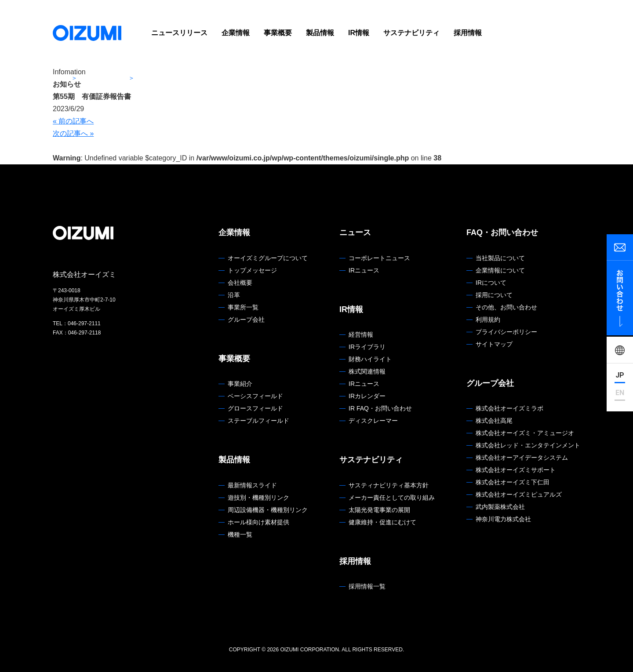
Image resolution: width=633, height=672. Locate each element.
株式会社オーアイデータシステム (522, 458)
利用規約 (488, 320)
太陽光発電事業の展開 (379, 510)
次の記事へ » (73, 133)
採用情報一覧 (367, 586)
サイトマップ (494, 344)
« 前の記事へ (73, 121)
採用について (494, 295)
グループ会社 (246, 320)
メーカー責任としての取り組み (392, 498)
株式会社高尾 (494, 421)
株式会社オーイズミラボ (509, 408)
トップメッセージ (252, 270)
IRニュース (364, 270)
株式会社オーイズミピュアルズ (519, 494)
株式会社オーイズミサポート (516, 470)
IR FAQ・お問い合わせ (380, 408)
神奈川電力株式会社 (503, 519)
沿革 (234, 295)
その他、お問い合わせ (506, 307)
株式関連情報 (367, 371)
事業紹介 (240, 384)
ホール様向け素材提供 (258, 522)
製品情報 (320, 33)
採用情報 (468, 33)
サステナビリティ (411, 33)
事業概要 (278, 33)
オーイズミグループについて (268, 258)
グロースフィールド (255, 408)
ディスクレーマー (373, 421)
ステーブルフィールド (258, 421)
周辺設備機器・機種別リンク (268, 510)
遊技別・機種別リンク (258, 498)
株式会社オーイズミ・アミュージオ (525, 433)
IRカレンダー (367, 396)
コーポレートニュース (379, 258)
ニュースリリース (179, 33)
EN (620, 393)
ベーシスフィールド (255, 396)
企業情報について (500, 270)
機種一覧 (240, 534)
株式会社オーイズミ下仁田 (513, 482)
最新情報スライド (252, 485)
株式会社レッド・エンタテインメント (528, 445)
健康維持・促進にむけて (382, 522)
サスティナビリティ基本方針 (389, 485)
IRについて (491, 283)
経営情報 (361, 334)
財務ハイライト (370, 359)
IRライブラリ (367, 347)
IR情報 (359, 33)
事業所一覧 (243, 307)
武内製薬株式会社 (500, 507)
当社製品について (500, 258)
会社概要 (240, 283)
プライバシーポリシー (506, 332)
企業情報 (236, 33)
